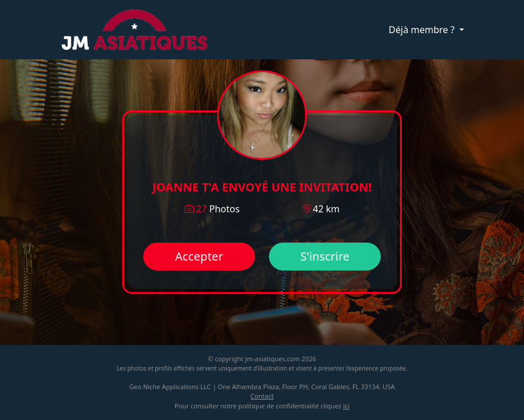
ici (346, 406)
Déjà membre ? (423, 30)
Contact (262, 396)
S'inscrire (325, 256)
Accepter (199, 256)
